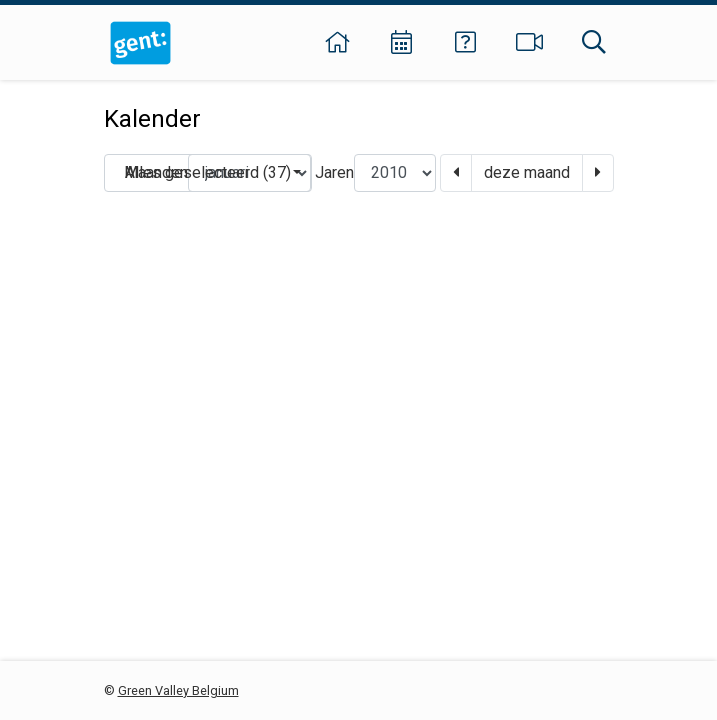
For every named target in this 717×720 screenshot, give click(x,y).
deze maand (527, 172)
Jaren (334, 172)
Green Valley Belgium (178, 690)
